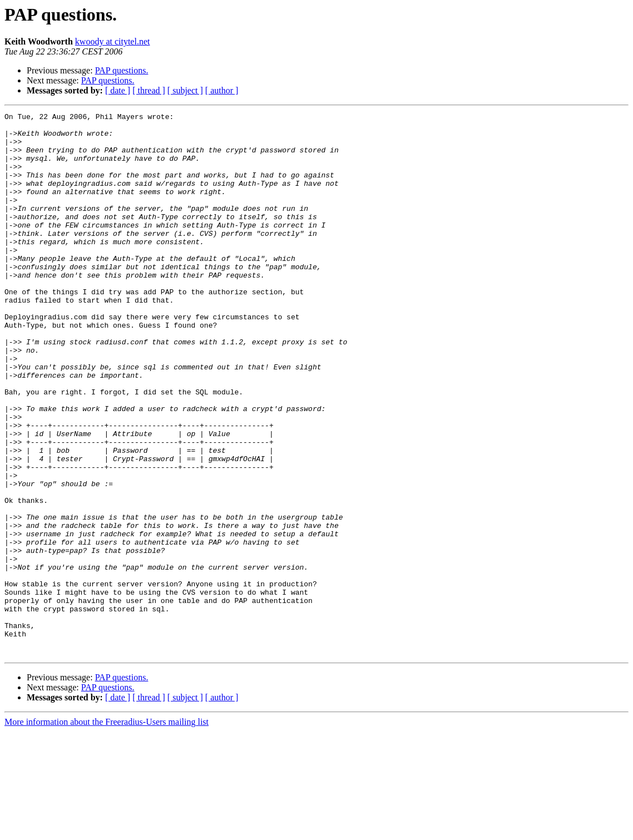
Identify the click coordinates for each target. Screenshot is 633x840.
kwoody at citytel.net (113, 41)
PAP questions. (122, 70)
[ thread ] (149, 90)
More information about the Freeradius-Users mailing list (107, 830)
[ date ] (118, 90)
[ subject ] (185, 90)
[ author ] (222, 90)
